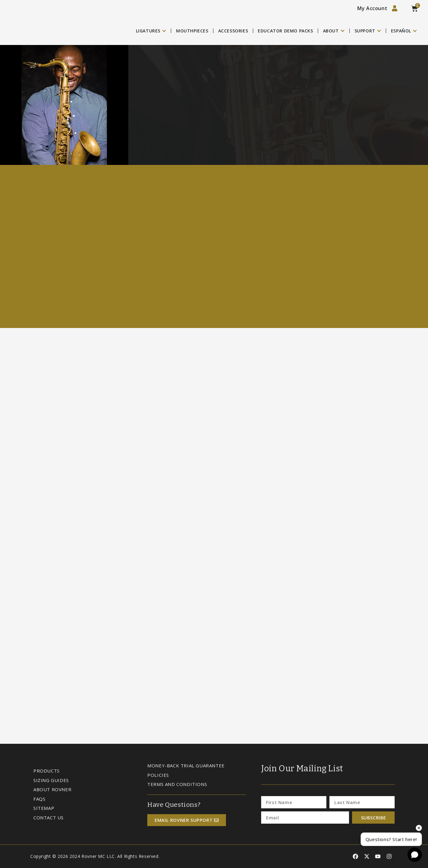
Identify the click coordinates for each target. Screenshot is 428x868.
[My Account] (395, 8)
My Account (372, 8)
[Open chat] (415, 855)
